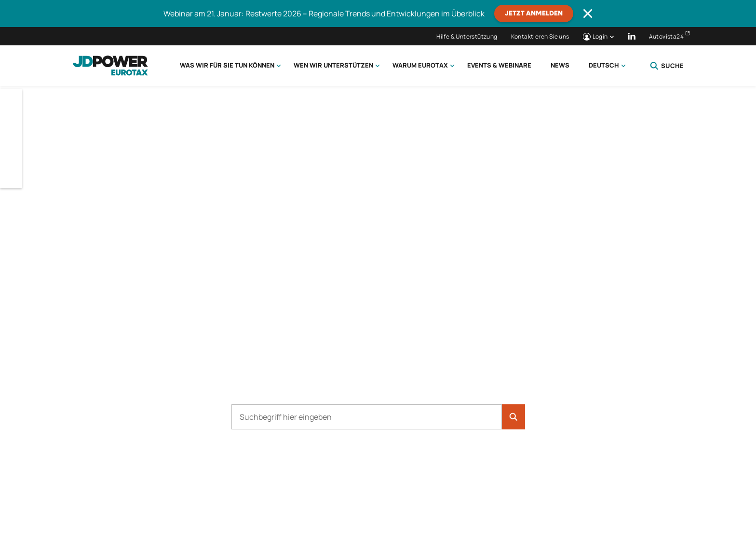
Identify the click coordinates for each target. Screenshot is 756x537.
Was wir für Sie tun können (227, 65)
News (560, 65)
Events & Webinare (499, 65)
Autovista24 (666, 36)
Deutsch (604, 65)
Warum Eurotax (420, 65)
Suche (667, 66)
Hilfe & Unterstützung (467, 36)
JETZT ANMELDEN (534, 14)
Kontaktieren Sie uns (540, 36)
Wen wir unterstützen (333, 65)
